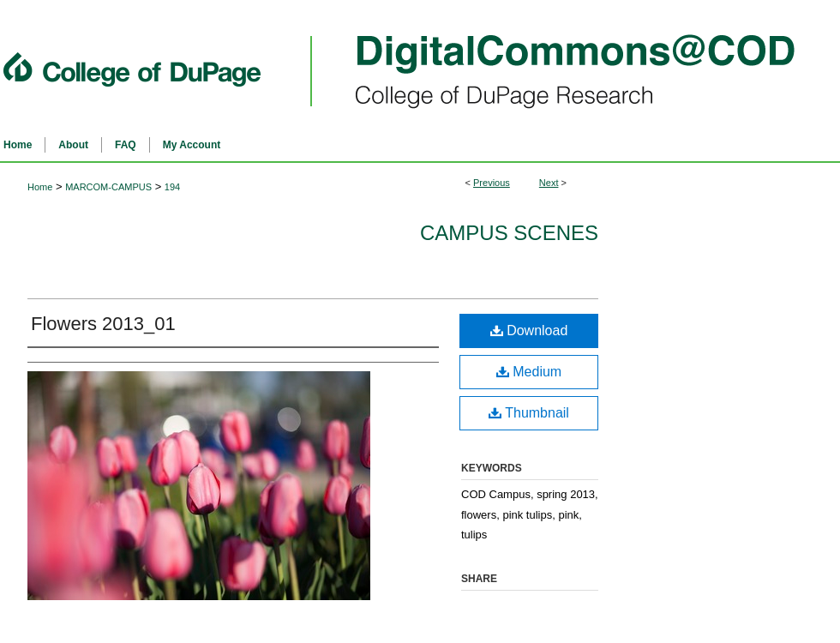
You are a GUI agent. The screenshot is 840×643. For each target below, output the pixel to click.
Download (529, 331)
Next (549, 183)
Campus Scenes (509, 233)
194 (172, 187)
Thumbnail (529, 413)
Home (40, 187)
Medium (529, 372)
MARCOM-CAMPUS (108, 187)
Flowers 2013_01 (103, 324)
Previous (492, 183)
